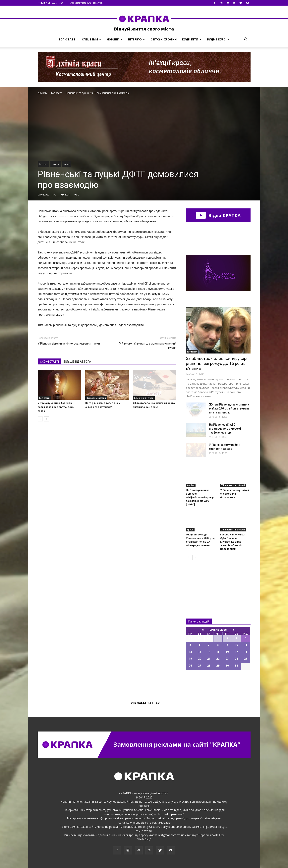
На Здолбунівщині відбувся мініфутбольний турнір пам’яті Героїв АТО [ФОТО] (200, 497)
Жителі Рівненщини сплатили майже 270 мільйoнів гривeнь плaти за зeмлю (229, 408)
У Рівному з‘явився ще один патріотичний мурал (148, 346)
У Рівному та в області (233, 485)
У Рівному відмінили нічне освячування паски (69, 344)
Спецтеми (91, 39)
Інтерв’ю (137, 39)
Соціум (66, 164)
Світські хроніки (164, 39)
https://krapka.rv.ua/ (171, 814)
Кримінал (192, 352)
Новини (115, 39)
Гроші (190, 530)
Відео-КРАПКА (218, 215)
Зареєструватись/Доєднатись (86, 3)
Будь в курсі (218, 39)
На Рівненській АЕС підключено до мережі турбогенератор (225, 429)
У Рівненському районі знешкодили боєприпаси (234, 494)
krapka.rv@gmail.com (163, 835)
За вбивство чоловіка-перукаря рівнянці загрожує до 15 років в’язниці (217, 363)
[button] (246, 39)
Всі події (218, 684)
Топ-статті (67, 39)
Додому (42, 93)
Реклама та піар (145, 703)
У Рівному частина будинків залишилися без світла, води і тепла (57, 407)
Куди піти (192, 39)
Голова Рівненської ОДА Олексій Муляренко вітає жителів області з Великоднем (233, 542)
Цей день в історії (96, 398)
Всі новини (199, 583)
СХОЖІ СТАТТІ (49, 362)
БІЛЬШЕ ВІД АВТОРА (77, 362)
